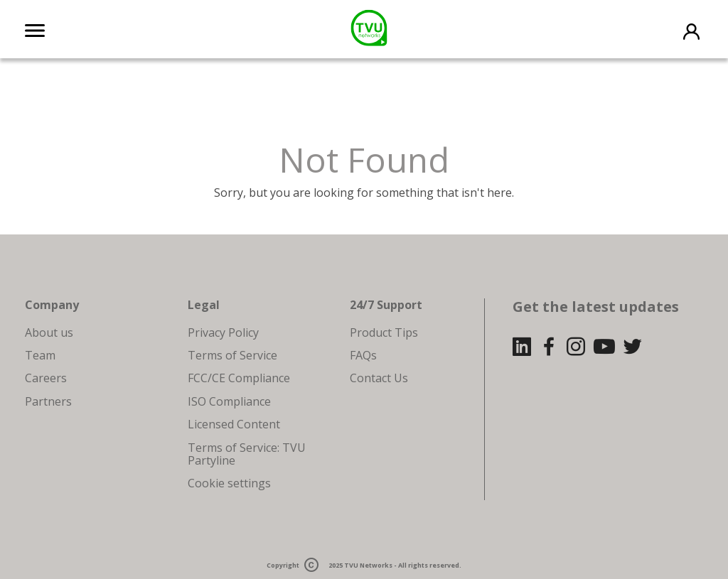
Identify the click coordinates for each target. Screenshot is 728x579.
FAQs (363, 355)
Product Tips (384, 332)
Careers (46, 378)
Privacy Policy (223, 332)
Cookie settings (229, 483)
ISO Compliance (229, 401)
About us (49, 332)
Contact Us (379, 378)
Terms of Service (232, 355)
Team (40, 355)
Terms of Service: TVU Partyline (247, 454)
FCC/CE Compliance (239, 378)
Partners (48, 401)
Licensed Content (234, 424)
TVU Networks (368, 565)
